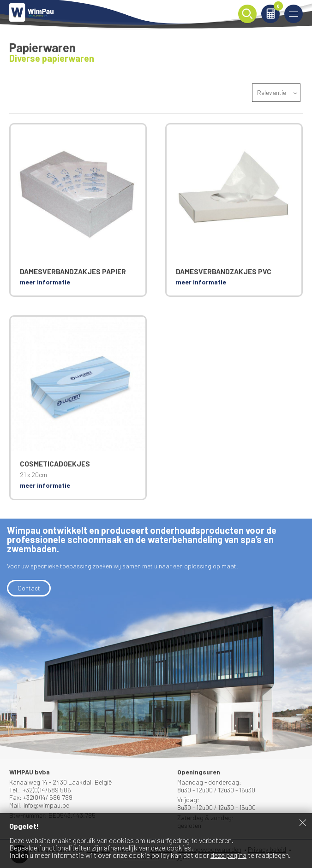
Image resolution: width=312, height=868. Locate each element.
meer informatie (45, 282)
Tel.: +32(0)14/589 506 (40, 790)
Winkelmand (277, 8)
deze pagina (228, 855)
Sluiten (303, 822)
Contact (29, 588)
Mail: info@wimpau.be (39, 805)
